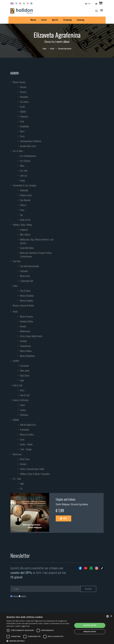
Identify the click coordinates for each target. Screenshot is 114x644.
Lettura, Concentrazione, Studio (32, 469)
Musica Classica (19, 82)
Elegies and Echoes (66, 499)
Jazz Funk (24, 171)
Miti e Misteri (25, 235)
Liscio (22, 439)
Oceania (23, 326)
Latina (15, 286)
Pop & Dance (25, 291)
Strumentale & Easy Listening (24, 185)
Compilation (24, 126)
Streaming (67, 20)
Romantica (24, 97)
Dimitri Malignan (63, 504)
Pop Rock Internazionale (29, 266)
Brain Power (25, 459)
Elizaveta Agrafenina (79, 504)
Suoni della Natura (27, 248)
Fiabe (22, 380)
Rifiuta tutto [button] (90, 632)
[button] (39, 641)
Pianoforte (24, 116)
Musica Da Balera (27, 434)
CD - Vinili (17, 479)
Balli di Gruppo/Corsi (28, 425)
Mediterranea (25, 331)
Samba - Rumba (26, 444)
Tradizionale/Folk (26, 281)
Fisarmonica (25, 430)
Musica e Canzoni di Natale (23, 305)
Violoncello (24, 190)
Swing (22, 180)
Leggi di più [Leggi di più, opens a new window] (25, 626)
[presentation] (30, 608)
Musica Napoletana (27, 356)
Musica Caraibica (27, 301)
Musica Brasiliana (27, 296)
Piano (22, 210)
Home (45, 49)
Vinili (22, 484)
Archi (22, 121)
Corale (22, 107)
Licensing (81, 20)
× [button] (111, 616)
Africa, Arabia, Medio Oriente (31, 336)
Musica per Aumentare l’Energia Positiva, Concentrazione (36, 255)
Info (63, 518)
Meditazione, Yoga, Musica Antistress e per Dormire (37, 241)
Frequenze (24, 230)
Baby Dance (25, 375)
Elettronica (24, 415)
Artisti (44, 20)
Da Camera (24, 102)
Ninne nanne (25, 371)
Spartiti (55, 20)
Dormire (23, 464)
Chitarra (23, 205)
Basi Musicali (25, 200)
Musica (33, 20)
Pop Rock (17, 261)
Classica (23, 87)
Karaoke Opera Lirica (28, 146)
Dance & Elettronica (21, 400)
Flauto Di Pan (25, 220)
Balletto (23, 112)
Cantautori (24, 271)
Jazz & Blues (18, 151)
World (15, 312)
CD (21, 489)
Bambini (16, 361)
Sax (21, 215)
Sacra (22, 136)
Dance (22, 405)
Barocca (23, 92)
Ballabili (16, 420)
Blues (22, 166)
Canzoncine (24, 366)
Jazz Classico (25, 161)
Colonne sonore (26, 195)
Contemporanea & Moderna (31, 141)
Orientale (23, 341)
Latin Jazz (24, 175)
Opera (22, 131)
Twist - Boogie (26, 449)
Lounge (23, 410)
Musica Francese (26, 316)
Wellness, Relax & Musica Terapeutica (35, 474)
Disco (22, 390)
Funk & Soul (18, 385)
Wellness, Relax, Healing (22, 225)
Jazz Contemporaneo (28, 156)
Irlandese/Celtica (26, 321)
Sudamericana (25, 346)
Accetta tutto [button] (90, 625)
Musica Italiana (26, 351)
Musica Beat (25, 276)
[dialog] (57, 629)
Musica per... (18, 454)
